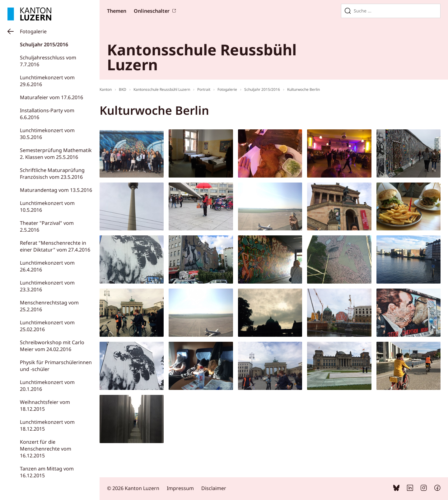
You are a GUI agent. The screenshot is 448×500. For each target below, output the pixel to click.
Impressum (180, 488)
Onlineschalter (152, 11)
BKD (123, 89)
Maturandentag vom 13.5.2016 (56, 190)
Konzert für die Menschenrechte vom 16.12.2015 (46, 449)
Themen (117, 11)
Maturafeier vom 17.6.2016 (51, 97)
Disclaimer (214, 488)
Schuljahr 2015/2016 (44, 44)
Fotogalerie (33, 31)
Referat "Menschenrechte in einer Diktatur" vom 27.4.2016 (55, 246)
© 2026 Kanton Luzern (133, 488)
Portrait (204, 89)
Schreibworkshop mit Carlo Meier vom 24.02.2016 (52, 346)
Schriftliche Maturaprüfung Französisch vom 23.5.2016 (52, 174)
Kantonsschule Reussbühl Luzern (162, 89)
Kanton (106, 89)
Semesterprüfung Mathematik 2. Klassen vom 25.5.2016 (56, 154)
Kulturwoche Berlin (303, 89)
